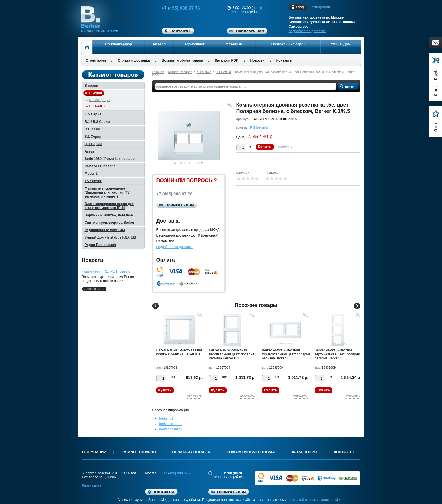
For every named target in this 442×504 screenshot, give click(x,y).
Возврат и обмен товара (182, 60)
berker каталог (171, 424)
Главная (158, 72)
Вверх (382, 486)
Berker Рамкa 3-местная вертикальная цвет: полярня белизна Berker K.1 (337, 354)
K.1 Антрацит (100, 100)
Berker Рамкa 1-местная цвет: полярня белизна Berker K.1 (180, 352)
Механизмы (236, 44)
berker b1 (166, 418)
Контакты (285, 60)
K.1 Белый (223, 72)
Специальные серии (288, 44)
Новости (257, 60)
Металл (159, 44)
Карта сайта (92, 485)
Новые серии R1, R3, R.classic (106, 271)
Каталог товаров (180, 72)
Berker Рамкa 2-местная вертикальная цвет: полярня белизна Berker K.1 (232, 354)
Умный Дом (341, 44)
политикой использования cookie (314, 500)
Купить (265, 147)
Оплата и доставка (134, 60)
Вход (300, 7)
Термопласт (194, 44)
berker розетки (171, 429)
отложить (285, 147)
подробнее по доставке (307, 31)
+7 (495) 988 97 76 (175, 8)
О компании (96, 60)
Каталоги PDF (226, 60)
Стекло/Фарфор (119, 44)
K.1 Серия (204, 72)
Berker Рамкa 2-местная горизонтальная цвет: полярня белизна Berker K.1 (286, 354)
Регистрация (320, 7)
